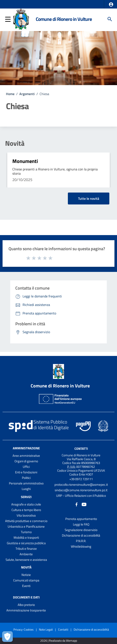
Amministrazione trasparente (26, 610)
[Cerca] (110, 19)
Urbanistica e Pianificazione (26, 526)
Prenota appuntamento (81, 519)
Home (10, 94)
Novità (15, 143)
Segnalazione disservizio (81, 530)
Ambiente (26, 554)
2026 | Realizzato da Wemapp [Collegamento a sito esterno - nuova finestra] (59, 641)
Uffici (26, 467)
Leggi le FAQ (81, 524)
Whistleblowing (81, 546)
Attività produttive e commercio (26, 521)
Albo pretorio (26, 605)
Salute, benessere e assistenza (26, 560)
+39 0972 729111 (81, 479)
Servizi (26, 497)
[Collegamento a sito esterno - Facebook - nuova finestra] (77, 504)
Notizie (26, 575)
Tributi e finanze (26, 549)
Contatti (81, 449)
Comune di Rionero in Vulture (64, 19)
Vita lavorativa (26, 515)
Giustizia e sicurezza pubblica (26, 543)
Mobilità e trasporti (26, 538)
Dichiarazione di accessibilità (81, 535)
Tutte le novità (89, 198)
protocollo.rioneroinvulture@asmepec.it (81, 485)
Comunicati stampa (26, 580)
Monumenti (25, 161)
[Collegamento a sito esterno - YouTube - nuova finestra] (84, 504)
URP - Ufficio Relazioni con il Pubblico (81, 496)
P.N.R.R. (81, 541)
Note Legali (46, 629)
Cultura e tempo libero (26, 510)
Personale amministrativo (26, 483)
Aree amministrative (26, 456)
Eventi (26, 586)
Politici (26, 478)
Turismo (26, 532)
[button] (111, 4)
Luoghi (26, 489)
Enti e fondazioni (26, 472)
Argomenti (27, 94)
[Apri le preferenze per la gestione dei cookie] (7, 637)
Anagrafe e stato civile (26, 504)
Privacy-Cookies (24, 629)
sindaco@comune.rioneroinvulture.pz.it (81, 490)
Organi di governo (26, 461)
